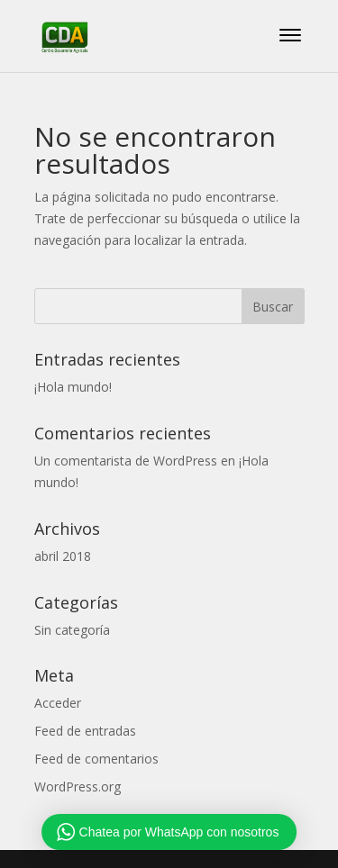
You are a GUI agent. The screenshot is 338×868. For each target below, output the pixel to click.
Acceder (58, 703)
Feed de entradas (85, 731)
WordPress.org (78, 787)
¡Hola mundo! (73, 387)
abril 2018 (63, 556)
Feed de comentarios (96, 759)
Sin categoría (72, 630)
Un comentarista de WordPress (126, 461)
